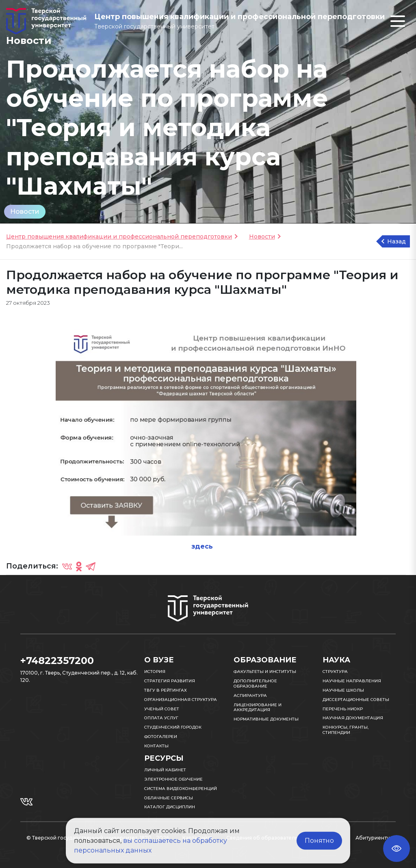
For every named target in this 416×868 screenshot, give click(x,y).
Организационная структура (181, 700)
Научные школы (343, 690)
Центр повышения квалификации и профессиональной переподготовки (119, 237)
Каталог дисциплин (170, 807)
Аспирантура (250, 695)
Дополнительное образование (255, 684)
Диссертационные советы (356, 700)
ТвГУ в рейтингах (166, 690)
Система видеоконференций (181, 789)
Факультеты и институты (265, 672)
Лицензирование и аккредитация (258, 707)
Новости (25, 212)
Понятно (319, 841)
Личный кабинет (165, 770)
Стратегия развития (170, 681)
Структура (335, 672)
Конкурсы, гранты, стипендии (346, 730)
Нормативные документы (266, 719)
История (155, 672)
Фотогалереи (161, 737)
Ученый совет (162, 709)
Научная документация (353, 718)
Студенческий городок (173, 727)
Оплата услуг (161, 718)
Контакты (156, 746)
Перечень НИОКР (343, 709)
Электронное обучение (173, 779)
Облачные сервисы (169, 798)
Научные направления (352, 681)
